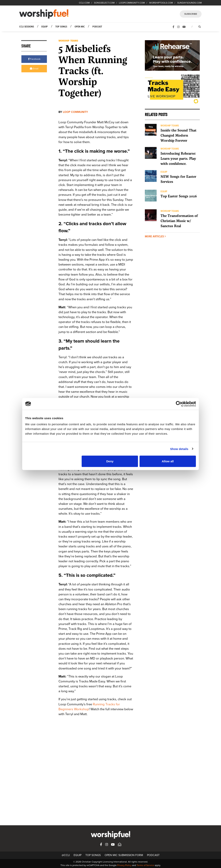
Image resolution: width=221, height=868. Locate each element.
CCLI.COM (84, 3)
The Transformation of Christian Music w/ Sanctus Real (179, 221)
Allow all (168, 461)
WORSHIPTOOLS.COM (161, 3)
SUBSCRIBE (191, 14)
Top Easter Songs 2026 (179, 196)
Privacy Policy (124, 865)
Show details (179, 449)
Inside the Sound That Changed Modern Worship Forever (179, 135)
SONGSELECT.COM (104, 3)
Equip (45, 27)
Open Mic (80, 27)
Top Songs (61, 27)
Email (34, 69)
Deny (110, 461)
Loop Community (75, 112)
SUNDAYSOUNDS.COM (189, 3)
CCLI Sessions (27, 27)
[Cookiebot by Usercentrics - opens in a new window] (179, 404)
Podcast (97, 27)
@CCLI (66, 855)
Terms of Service (145, 865)
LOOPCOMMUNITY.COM (132, 3)
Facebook (34, 59)
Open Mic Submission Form (124, 855)
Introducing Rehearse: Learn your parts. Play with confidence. (178, 159)
